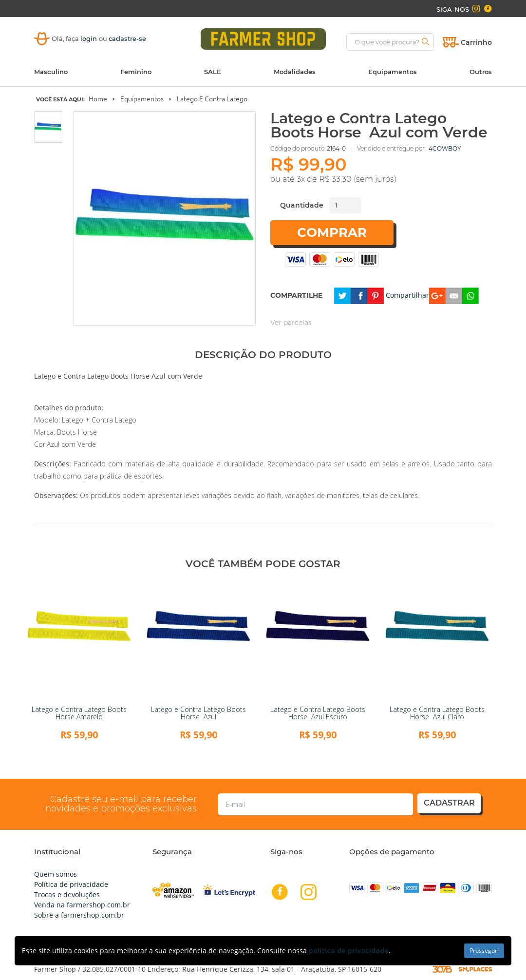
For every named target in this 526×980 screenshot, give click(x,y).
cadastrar (449, 803)
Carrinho (476, 42)
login (90, 38)
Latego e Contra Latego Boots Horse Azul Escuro (318, 713)
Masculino (51, 72)
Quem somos (56, 874)
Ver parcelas (291, 323)
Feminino (136, 72)
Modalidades (295, 72)
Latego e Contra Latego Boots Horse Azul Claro (437, 713)
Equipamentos (393, 72)
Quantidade (302, 205)
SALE (213, 72)
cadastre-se (127, 38)
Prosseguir (484, 951)
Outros (481, 72)
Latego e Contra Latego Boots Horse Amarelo (79, 713)
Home (98, 99)
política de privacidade (349, 951)
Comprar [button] (332, 232)
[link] (79, 640)
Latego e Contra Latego (212, 99)
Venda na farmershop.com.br (82, 905)
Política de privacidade (71, 884)
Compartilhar (407, 295)
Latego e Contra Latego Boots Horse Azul (198, 713)
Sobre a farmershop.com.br (79, 915)
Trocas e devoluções (67, 894)
